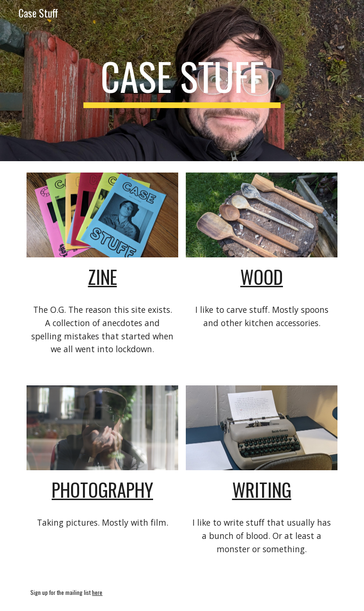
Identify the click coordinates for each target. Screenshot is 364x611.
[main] (182, 81)
